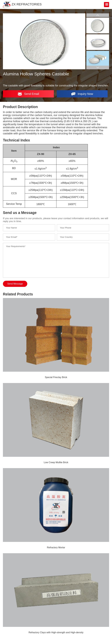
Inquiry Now (82, 94)
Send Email (28, 94)
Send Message (15, 284)
